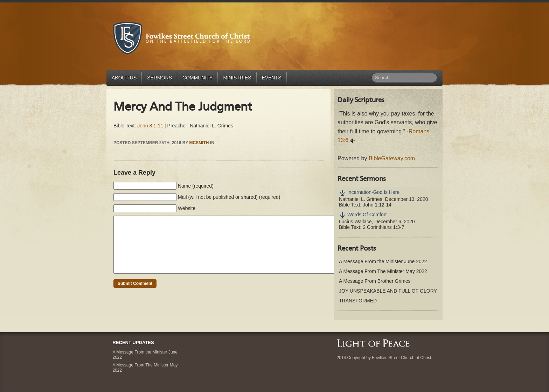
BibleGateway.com (392, 158)
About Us (124, 78)
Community (197, 78)
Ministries (237, 78)
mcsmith (199, 143)
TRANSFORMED (358, 301)
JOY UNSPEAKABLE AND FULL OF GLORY (388, 291)
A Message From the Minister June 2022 (383, 261)
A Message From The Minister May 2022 (383, 271)
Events (272, 78)
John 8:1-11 (150, 126)
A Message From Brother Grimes (375, 281)
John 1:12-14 (377, 205)
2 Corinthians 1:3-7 (383, 227)
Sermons (159, 78)
